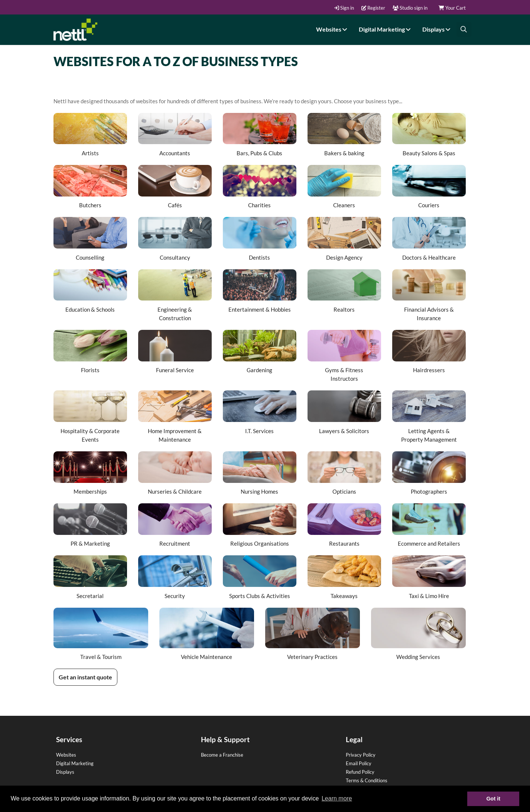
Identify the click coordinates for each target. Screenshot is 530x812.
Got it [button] (493, 799)
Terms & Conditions (367, 780)
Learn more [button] (337, 798)
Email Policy (359, 763)
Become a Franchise (222, 755)
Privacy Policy (361, 755)
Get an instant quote (85, 677)
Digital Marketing (386, 29)
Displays (437, 29)
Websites (333, 29)
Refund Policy (360, 772)
